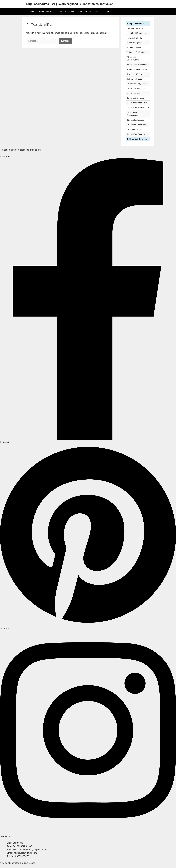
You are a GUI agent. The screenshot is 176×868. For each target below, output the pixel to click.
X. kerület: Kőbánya (135, 74)
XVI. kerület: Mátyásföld (137, 103)
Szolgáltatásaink (47, 11)
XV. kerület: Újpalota (135, 98)
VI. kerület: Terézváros (136, 52)
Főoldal (31, 11)
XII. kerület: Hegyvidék (136, 84)
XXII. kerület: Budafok (136, 134)
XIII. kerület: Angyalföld (136, 88)
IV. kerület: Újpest (134, 43)
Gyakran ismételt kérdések (89, 11)
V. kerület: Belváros (135, 48)
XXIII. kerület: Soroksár (137, 139)
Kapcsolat (107, 11)
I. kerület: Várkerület (135, 28)
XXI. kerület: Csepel (135, 130)
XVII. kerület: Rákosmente (138, 108)
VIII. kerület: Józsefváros (137, 65)
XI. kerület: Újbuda (134, 79)
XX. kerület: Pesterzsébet (137, 125)
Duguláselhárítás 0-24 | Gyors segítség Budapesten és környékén (70, 4)
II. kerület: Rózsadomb (136, 33)
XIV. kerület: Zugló (134, 93)
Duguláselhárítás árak (66, 11)
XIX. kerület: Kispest (135, 120)
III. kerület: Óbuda (134, 38)
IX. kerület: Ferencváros (137, 69)
